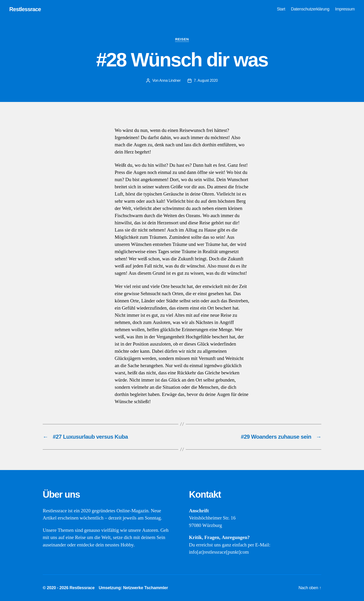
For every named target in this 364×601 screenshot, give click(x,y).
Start (281, 9)
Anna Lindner (170, 80)
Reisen (182, 39)
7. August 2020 (206, 80)
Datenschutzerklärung (310, 9)
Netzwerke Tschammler (145, 588)
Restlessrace (25, 9)
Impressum (345, 9)
